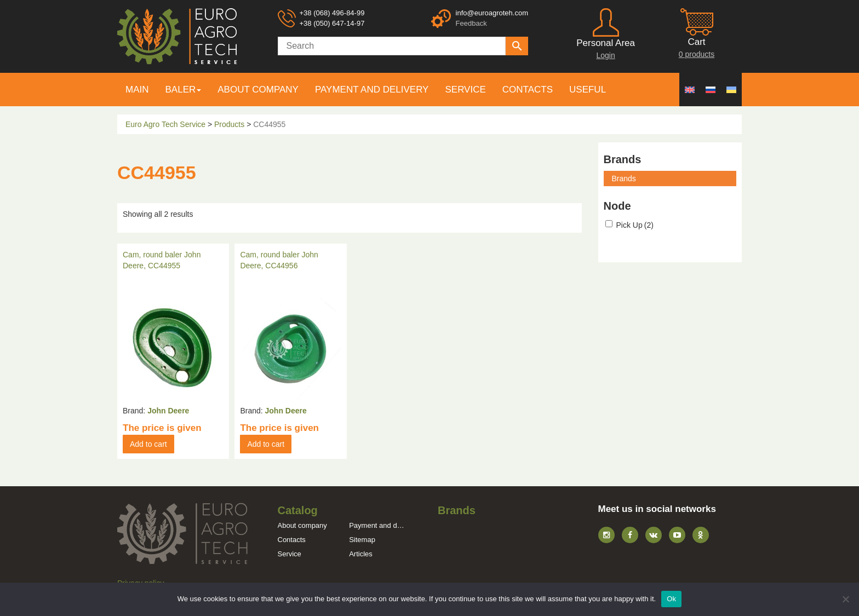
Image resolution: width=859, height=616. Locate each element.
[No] (845, 599)
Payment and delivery (372, 90)
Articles (361, 554)
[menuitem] (690, 89)
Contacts (528, 90)
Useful (588, 90)
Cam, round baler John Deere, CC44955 (162, 260)
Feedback (471, 23)
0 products (697, 54)
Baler (181, 90)
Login (605, 55)
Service (465, 90)
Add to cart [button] (148, 444)
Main (137, 90)
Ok (671, 599)
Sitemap (362, 540)
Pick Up (635, 225)
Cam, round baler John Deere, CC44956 (279, 260)
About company (258, 90)
